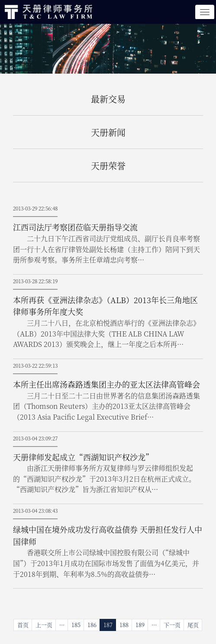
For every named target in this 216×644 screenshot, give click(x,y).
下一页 (172, 625)
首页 (23, 625)
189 (140, 625)
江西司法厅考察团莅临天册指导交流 (75, 227)
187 (108, 625)
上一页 (44, 625)
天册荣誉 (108, 166)
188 (124, 625)
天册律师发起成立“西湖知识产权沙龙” (83, 457)
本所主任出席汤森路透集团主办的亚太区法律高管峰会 (106, 384)
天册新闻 (108, 132)
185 (76, 625)
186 (92, 625)
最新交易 (108, 99)
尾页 (193, 625)
